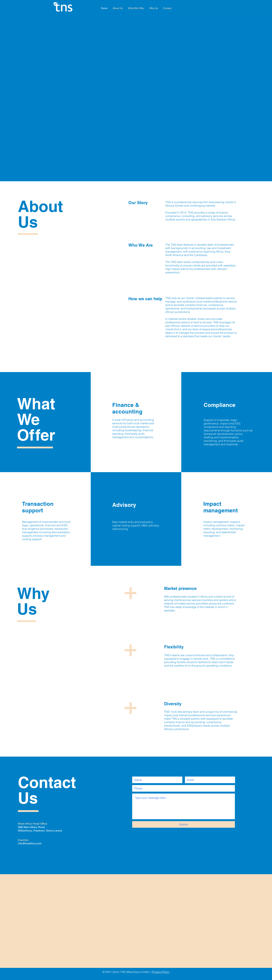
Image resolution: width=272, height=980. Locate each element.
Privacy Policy (161, 972)
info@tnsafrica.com (30, 843)
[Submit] (184, 824)
